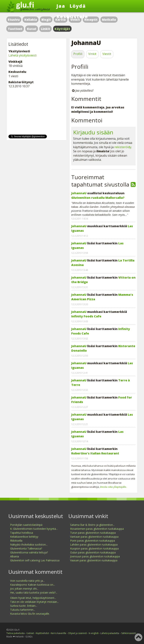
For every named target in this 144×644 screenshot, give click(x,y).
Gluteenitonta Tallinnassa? (26, 548)
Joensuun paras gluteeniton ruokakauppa (95, 556)
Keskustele (72, 16)
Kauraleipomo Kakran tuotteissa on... (33, 585)
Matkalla (109, 20)
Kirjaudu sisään (93, 132)
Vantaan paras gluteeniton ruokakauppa (94, 537)
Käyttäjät (62, 29)
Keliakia (31, 20)
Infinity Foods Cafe (86, 316)
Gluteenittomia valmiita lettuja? (29, 552)
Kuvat (32, 29)
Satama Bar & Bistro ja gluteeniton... (92, 525)
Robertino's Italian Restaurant (95, 453)
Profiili (78, 54)
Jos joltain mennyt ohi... (24, 589)
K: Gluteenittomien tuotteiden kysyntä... (34, 529)
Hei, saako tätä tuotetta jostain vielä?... (34, 593)
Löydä (78, 6)
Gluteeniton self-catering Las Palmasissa (35, 560)
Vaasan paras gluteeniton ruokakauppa (94, 560)
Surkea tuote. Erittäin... (24, 606)
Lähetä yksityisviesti (22, 55)
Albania (15, 556)
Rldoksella (16, 541)
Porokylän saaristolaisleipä (26, 525)
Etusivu (14, 20)
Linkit (45, 29)
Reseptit (91, 20)
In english (94, 633)
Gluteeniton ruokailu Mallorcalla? (98, 198)
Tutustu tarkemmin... (23, 610)
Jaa (61, 6)
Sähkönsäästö (129, 633)
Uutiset (30, 633)
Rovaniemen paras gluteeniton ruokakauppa (97, 529)
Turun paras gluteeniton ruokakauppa (93, 533)
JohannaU (79, 193)
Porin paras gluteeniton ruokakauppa (93, 541)
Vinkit (92, 54)
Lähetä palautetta (110, 633)
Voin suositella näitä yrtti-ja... (27, 581)
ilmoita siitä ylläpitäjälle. (113, 487)
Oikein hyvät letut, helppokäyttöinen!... (33, 598)
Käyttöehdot (42, 633)
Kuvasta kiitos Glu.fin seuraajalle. (30, 614)
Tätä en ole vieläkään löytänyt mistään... (34, 602)
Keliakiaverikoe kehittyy (24, 537)
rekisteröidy (123, 147)
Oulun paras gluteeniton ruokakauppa (93, 552)
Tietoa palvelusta (15, 633)
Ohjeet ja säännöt (77, 633)
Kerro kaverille (58, 633)
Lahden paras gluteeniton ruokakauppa (94, 545)
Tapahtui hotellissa (22, 533)
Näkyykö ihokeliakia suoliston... (29, 545)
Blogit (46, 20)
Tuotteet (15, 29)
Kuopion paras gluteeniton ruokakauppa (94, 548)
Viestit (107, 54)
